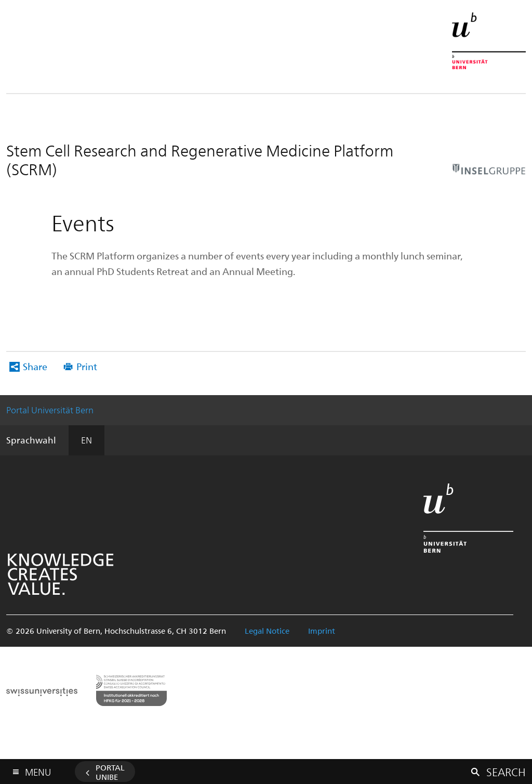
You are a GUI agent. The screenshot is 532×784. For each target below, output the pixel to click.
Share (35, 366)
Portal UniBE (110, 772)
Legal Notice (267, 631)
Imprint (322, 631)
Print (87, 366)
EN (87, 440)
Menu (38, 770)
